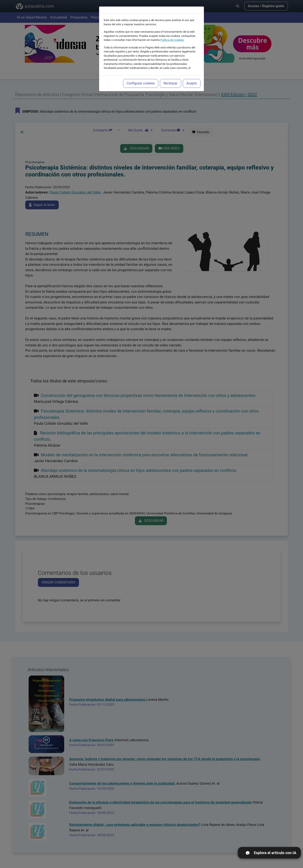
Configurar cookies (141, 79)
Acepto (192, 79)
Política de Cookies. (172, 35)
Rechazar (170, 79)
